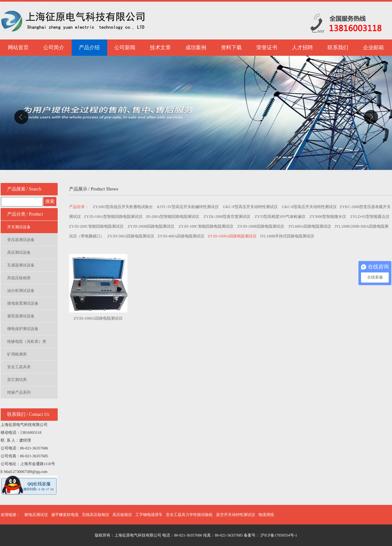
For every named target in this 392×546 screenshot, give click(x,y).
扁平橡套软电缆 (65, 515)
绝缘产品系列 (19, 392)
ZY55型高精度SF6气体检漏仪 (281, 217)
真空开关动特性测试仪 (236, 515)
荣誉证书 (267, 47)
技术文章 (160, 47)
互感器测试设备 (21, 265)
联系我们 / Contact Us (28, 414)
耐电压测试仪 (36, 515)
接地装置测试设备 (23, 303)
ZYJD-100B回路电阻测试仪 (261, 226)
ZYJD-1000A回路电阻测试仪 (232, 236)
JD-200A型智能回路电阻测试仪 (173, 217)
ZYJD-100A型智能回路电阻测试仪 (113, 217)
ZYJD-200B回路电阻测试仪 (152, 226)
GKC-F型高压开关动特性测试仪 (251, 207)
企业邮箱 (373, 47)
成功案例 (196, 47)
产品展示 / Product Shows (94, 189)
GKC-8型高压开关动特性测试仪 (309, 207)
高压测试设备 (19, 252)
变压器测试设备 (21, 240)
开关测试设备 (19, 227)
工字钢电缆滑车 (149, 515)
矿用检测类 (17, 354)
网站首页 (18, 47)
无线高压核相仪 (95, 515)
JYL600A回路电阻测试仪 (310, 226)
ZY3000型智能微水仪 (328, 217)
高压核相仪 (122, 515)
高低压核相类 (19, 278)
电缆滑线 (266, 515)
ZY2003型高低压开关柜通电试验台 (123, 207)
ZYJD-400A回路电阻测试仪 (181, 236)
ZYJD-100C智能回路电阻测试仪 (206, 226)
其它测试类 (17, 380)
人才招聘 (302, 47)
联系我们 (338, 47)
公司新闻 (125, 47)
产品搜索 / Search (24, 189)
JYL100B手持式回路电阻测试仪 (287, 236)
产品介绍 (89, 47)
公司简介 (54, 47)
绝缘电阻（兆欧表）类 (27, 341)
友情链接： (10, 515)
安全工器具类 (19, 367)
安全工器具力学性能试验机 (189, 515)
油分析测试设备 (21, 291)
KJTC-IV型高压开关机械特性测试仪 (188, 207)
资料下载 (231, 47)
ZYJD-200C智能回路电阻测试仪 (97, 226)
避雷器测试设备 (21, 316)
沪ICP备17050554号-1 (278, 535)
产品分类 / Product (25, 214)
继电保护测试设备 (23, 329)
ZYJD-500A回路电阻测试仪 (131, 236)
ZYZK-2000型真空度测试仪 (228, 217)
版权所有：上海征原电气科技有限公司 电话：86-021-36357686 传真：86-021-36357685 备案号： (177, 535)
